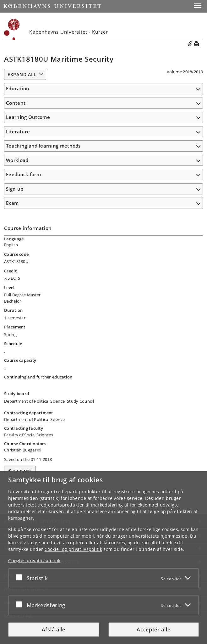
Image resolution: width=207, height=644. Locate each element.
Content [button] (16, 103)
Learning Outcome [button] (28, 117)
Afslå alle (54, 630)
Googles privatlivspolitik (34, 560)
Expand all (22, 74)
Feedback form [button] (23, 174)
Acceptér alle (153, 630)
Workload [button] (17, 160)
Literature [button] (18, 132)
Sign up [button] (15, 189)
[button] (198, 6)
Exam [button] (12, 203)
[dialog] (103, 558)
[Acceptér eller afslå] (20, 577)
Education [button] (18, 88)
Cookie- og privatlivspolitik (73, 549)
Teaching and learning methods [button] (43, 146)
